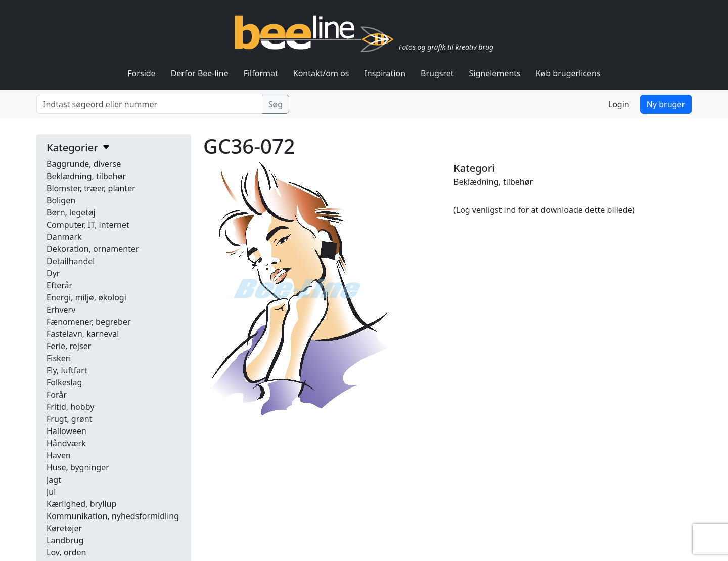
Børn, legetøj (71, 212)
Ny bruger (666, 104)
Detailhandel (71, 261)
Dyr (53, 273)
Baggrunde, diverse (84, 164)
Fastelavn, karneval (83, 334)
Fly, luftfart (67, 370)
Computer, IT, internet (88, 225)
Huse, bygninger (78, 467)
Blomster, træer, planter (91, 188)
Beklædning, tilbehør (86, 176)
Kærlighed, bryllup (81, 504)
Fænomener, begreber (89, 322)
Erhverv (61, 310)
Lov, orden (66, 552)
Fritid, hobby (70, 407)
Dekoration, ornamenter (93, 249)
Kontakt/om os (321, 73)
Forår (57, 395)
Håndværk (66, 443)
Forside (141, 73)
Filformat (261, 73)
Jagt (54, 480)
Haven (59, 455)
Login (619, 104)
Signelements (495, 73)
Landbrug (65, 540)
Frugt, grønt (69, 419)
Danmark (64, 237)
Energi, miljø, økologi (86, 297)
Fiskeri (59, 358)
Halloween (66, 431)
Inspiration (385, 73)
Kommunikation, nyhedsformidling (113, 516)
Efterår (59, 285)
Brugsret (437, 73)
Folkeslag (64, 382)
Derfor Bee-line (200, 73)
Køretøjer (64, 528)
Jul (51, 492)
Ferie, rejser (69, 346)
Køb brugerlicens (568, 73)
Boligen (61, 200)
